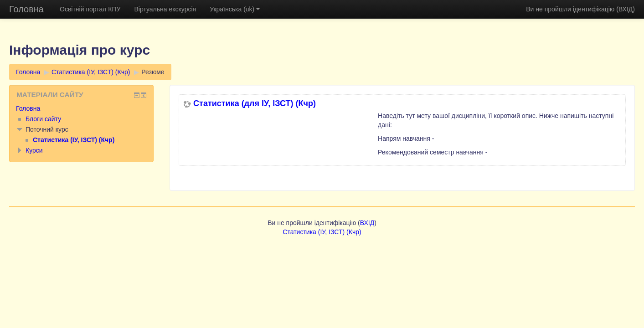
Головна (26, 9)
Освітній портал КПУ (90, 9)
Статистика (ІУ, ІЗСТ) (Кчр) (91, 72)
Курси (34, 150)
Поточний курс (47, 129)
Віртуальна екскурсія (165, 9)
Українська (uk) (235, 9)
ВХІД (626, 9)
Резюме (153, 72)
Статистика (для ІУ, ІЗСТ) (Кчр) (255, 103)
